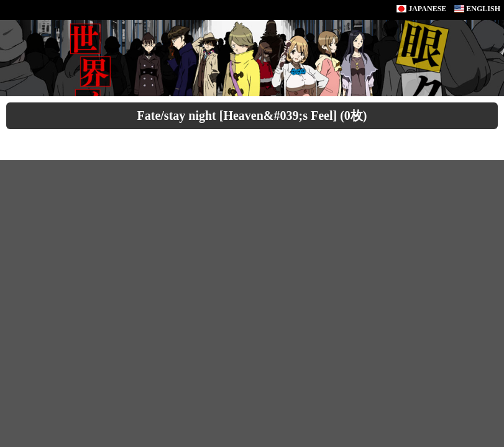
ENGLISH (477, 9)
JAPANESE (421, 9)
